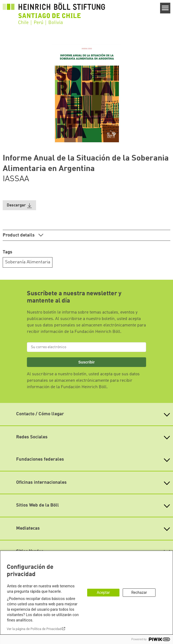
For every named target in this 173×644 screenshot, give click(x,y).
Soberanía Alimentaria (28, 262)
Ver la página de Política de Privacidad (34, 629)
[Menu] (165, 8)
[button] (19, 205)
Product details (19, 235)
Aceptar (103, 592)
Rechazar (139, 592)
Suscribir (86, 362)
